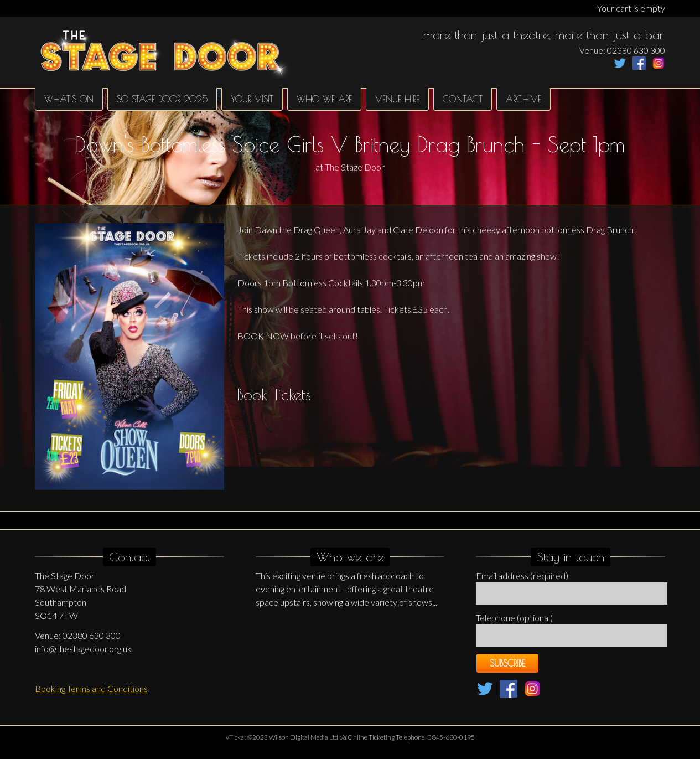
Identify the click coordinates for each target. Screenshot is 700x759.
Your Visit (252, 99)
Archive (523, 99)
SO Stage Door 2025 (162, 99)
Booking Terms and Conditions (91, 688)
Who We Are (324, 99)
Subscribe (507, 663)
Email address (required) (522, 575)
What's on (69, 99)
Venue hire (397, 99)
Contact (463, 99)
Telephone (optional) (514, 618)
